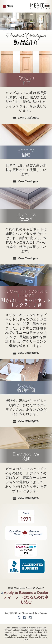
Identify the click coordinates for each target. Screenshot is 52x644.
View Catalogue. (28, 118)
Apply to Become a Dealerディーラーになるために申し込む (26, 597)
